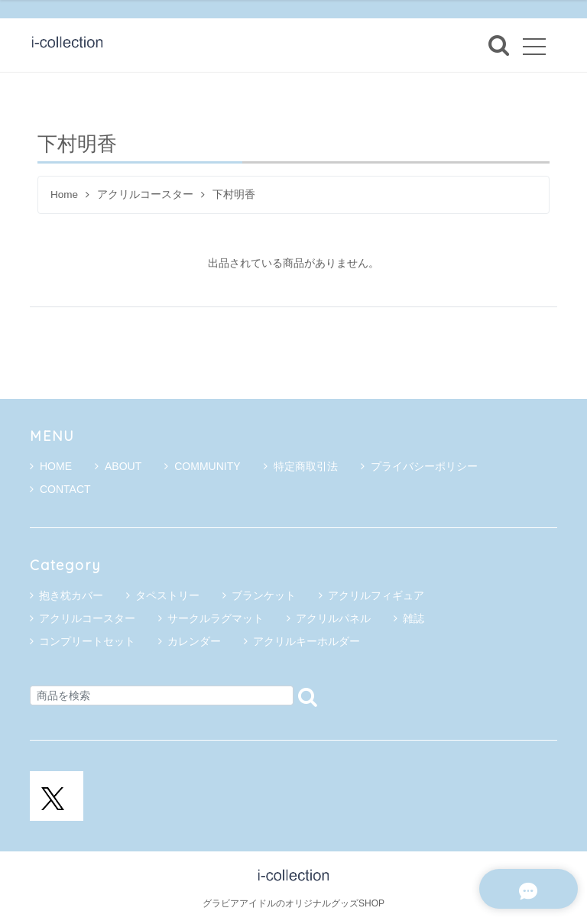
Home (64, 195)
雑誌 (413, 618)
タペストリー (167, 595)
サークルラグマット (216, 618)
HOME (51, 466)
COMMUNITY (202, 466)
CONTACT (60, 489)
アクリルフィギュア (376, 595)
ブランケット (264, 595)
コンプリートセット (87, 641)
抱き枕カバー (71, 595)
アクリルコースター (145, 195)
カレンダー (194, 641)
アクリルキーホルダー (306, 641)
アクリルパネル (333, 618)
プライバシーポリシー (419, 466)
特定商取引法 (301, 466)
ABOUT (118, 466)
